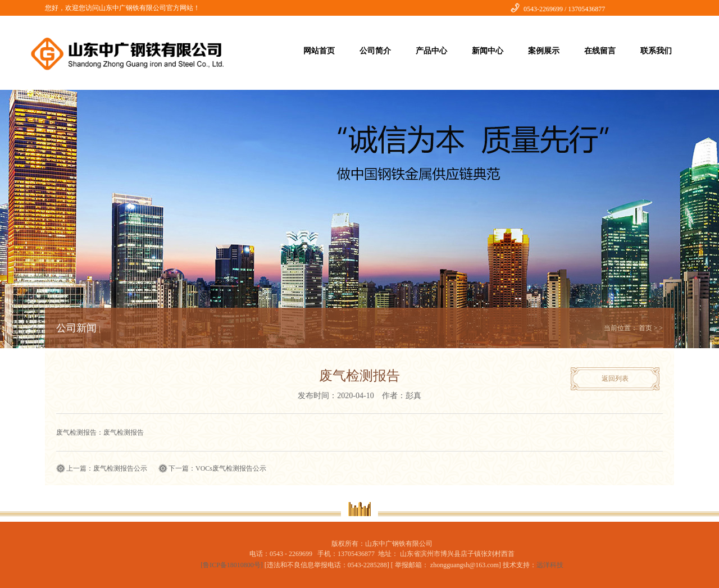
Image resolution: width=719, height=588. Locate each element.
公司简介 (375, 51)
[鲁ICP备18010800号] (233, 565)
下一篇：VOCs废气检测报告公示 (217, 468)
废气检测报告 (124, 432)
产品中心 (431, 51)
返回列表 (615, 379)
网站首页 (319, 51)
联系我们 (656, 51)
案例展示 (544, 51)
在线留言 (600, 51)
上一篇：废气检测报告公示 (107, 468)
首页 (645, 328)
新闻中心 (488, 51)
